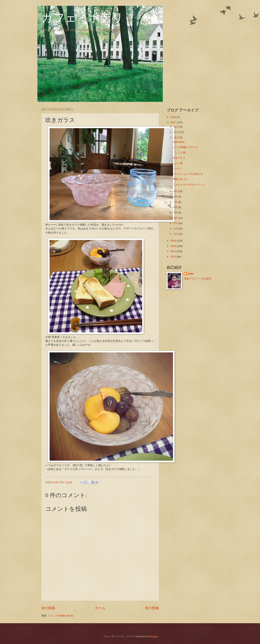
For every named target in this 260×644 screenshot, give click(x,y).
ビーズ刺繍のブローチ (185, 147)
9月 (176, 191)
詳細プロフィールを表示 (198, 279)
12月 (176, 127)
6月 (176, 207)
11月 (176, 132)
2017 (174, 122)
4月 (176, 218)
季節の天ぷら (180, 179)
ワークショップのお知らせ (188, 174)
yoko (191, 274)
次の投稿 (48, 608)
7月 (176, 202)
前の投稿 (152, 608)
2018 (174, 117)
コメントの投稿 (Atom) (60, 616)
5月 (176, 213)
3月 (176, 223)
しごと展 (178, 163)
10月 (176, 138)
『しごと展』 (180, 153)
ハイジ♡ (177, 169)
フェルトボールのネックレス (189, 184)
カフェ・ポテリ (82, 18)
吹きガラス (179, 158)
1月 (176, 234)
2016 (174, 241)
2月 (176, 229)
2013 (174, 257)
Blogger (154, 636)
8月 (176, 197)
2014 (174, 251)
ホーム (100, 608)
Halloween (179, 142)
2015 (174, 246)
